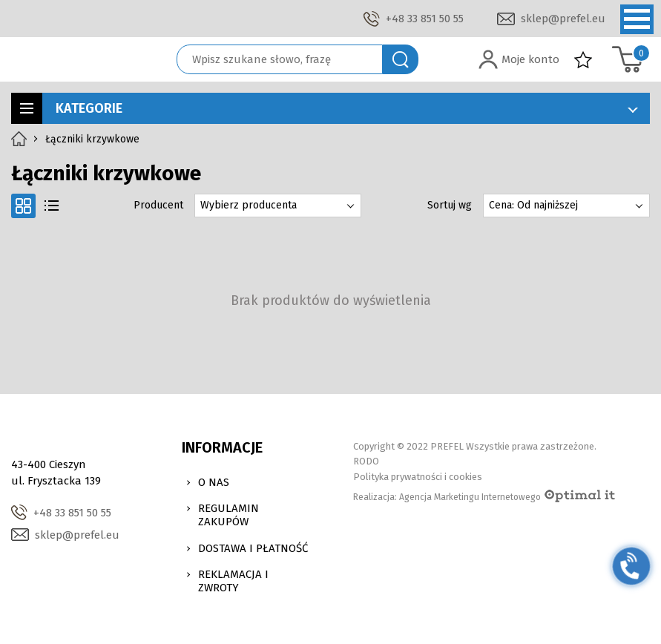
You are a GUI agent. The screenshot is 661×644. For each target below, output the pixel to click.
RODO (366, 461)
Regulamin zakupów (228, 515)
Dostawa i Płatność (253, 548)
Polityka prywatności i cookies (418, 477)
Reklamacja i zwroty (233, 581)
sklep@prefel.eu (563, 19)
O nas (214, 482)
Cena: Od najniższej (533, 205)
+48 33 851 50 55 (425, 19)
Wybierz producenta (249, 205)
